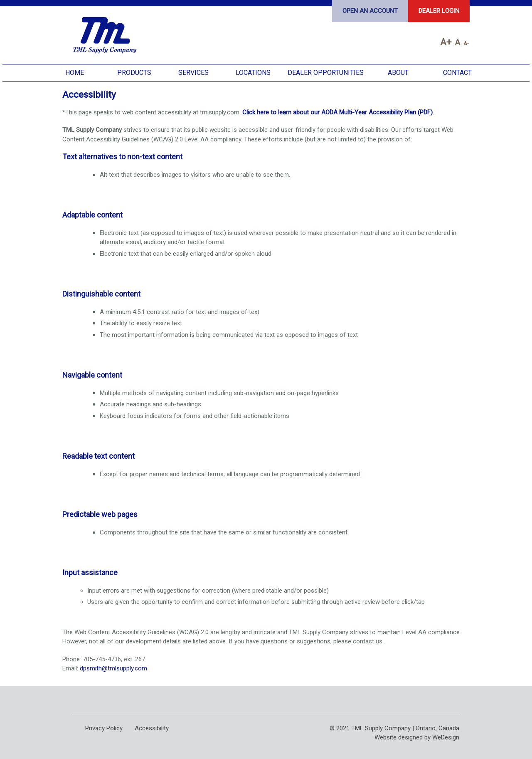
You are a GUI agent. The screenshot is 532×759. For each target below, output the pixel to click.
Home (75, 73)
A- (466, 43)
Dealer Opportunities (326, 73)
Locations (253, 73)
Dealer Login (439, 11)
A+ (446, 42)
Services (193, 73)
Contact (457, 73)
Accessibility (152, 728)
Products (134, 73)
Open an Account (370, 11)
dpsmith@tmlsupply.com (113, 668)
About (398, 73)
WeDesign (446, 737)
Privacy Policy (104, 728)
